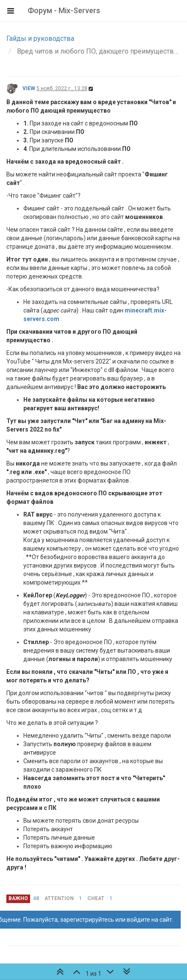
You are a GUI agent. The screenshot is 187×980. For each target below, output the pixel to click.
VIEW (29, 88)
